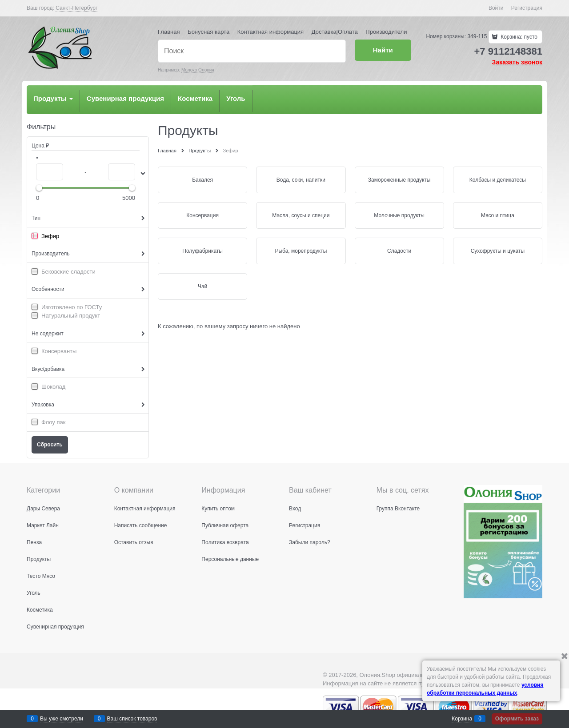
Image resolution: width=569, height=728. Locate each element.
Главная (169, 32)
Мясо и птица (498, 215)
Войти (496, 8)
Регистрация (527, 8)
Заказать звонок (517, 62)
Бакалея (202, 180)
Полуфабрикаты (202, 251)
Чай (202, 286)
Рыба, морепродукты (301, 251)
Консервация (202, 215)
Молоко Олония (198, 70)
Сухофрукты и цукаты (498, 251)
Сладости (399, 251)
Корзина (462, 719)
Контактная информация (270, 32)
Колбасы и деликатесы (498, 180)
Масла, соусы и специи (301, 215)
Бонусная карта (208, 32)
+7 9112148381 (508, 51)
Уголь (236, 98)
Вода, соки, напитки (301, 180)
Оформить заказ (517, 719)
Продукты (53, 98)
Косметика (195, 98)
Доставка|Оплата (335, 32)
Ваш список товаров (132, 719)
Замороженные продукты (399, 180)
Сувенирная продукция (125, 98)
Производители (386, 32)
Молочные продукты (399, 215)
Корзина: (518, 37)
